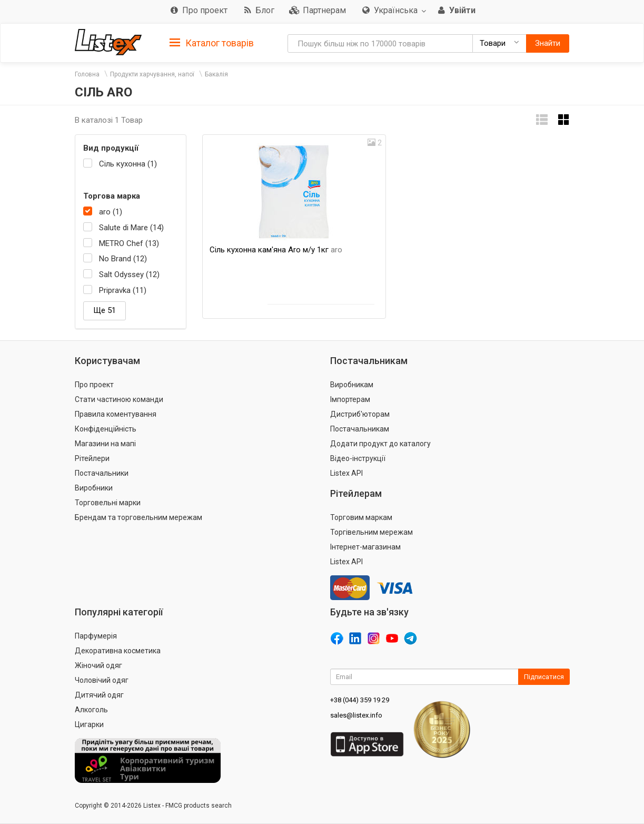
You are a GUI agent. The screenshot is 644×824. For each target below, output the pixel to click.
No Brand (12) (123, 259)
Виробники (94, 488)
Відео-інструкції (358, 458)
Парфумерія (96, 636)
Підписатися (544, 677)
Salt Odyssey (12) (129, 274)
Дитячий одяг (99, 695)
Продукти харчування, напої (152, 74)
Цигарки (89, 724)
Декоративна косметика (118, 651)
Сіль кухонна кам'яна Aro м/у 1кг (276, 250)
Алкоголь (91, 710)
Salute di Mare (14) (131, 228)
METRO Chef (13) (129, 243)
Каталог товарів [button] (212, 43)
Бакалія (216, 74)
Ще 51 (105, 310)
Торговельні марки (108, 503)
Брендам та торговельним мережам (138, 517)
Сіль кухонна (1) (128, 164)
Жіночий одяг (98, 665)
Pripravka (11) (123, 290)
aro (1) (111, 212)
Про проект (94, 385)
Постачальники (102, 473)
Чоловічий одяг (102, 680)
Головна (87, 74)
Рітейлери (92, 458)
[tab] (212, 42)
